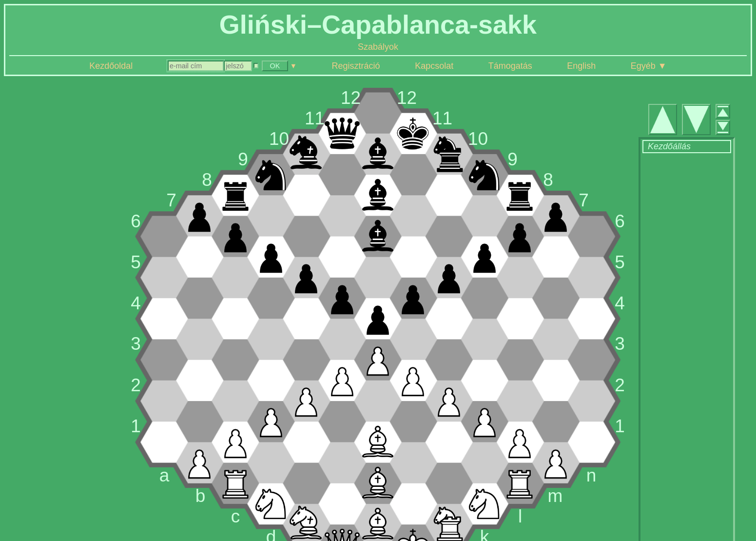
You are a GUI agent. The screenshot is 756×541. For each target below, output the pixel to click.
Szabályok (378, 47)
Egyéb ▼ (649, 66)
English (581, 66)
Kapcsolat (434, 66)
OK (275, 66)
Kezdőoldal (111, 66)
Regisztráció (356, 66)
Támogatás (510, 66)
